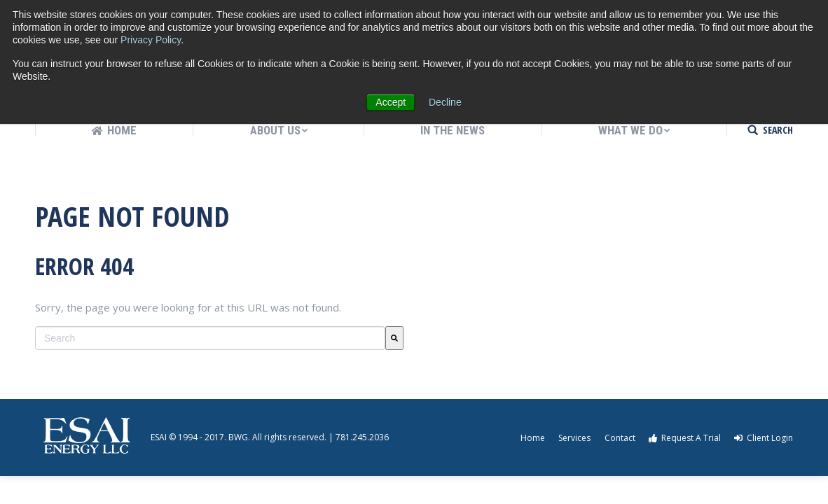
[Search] (394, 338)
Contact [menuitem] (620, 438)
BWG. (239, 437)
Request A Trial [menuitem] (685, 438)
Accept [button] (391, 102)
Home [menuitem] (533, 438)
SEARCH (778, 130)
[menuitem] (114, 131)
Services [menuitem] (574, 438)
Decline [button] (445, 102)
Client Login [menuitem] (764, 438)
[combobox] (210, 338)
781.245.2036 (362, 437)
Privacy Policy (151, 40)
